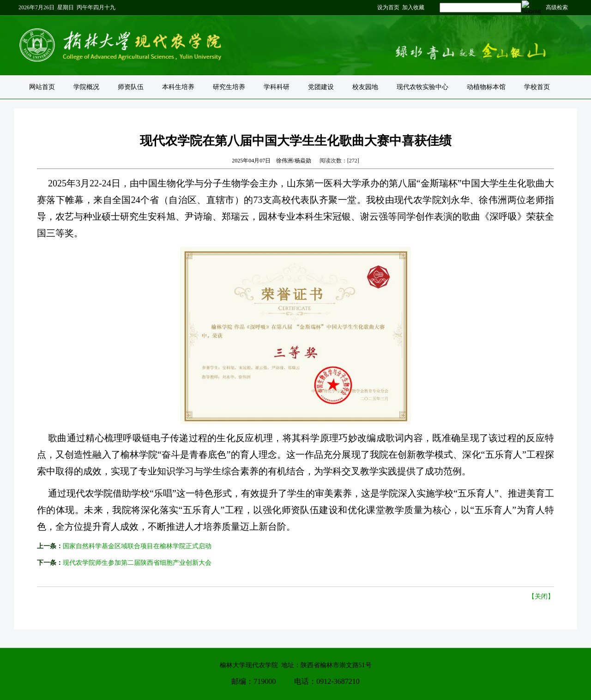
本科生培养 (178, 87)
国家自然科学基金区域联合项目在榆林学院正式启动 (137, 546)
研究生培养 (229, 87)
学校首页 (537, 87)
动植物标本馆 (486, 87)
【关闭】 (541, 596)
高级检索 (557, 7)
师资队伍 (131, 87)
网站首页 (42, 87)
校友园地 (365, 87)
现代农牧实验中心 (422, 87)
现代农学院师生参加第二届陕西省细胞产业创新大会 (137, 563)
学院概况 (86, 87)
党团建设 (321, 87)
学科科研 (277, 87)
